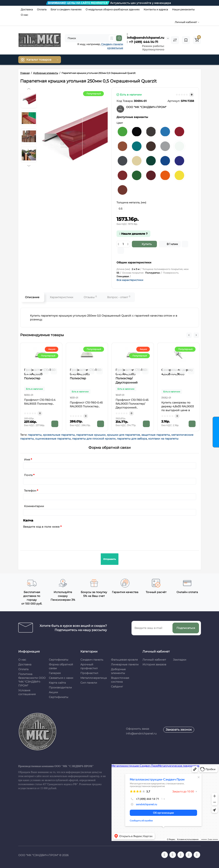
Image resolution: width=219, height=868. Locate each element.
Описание (32, 297)
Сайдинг (117, 686)
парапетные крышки (91, 435)
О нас (24, 15)
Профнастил (89, 673)
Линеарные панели (125, 664)
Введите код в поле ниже (41, 527)
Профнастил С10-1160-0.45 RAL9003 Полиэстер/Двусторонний (132, 376)
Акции (53, 692)
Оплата (42, 9)
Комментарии (34, 506)
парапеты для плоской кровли (94, 439)
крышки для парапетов (123, 435)
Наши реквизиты (183, 9)
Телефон (30, 491)
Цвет (120, 123)
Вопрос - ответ (119, 297)
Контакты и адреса (156, 9)
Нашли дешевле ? (133, 234)
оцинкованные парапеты (53, 439)
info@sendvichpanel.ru (146, 36)
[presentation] (52, 537)
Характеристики (62, 297)
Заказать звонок (179, 730)
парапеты (35, 435)
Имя (27, 460)
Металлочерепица (94, 678)
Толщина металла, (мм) (131, 202)
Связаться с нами (61, 678)
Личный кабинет (154, 660)
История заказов (154, 664)
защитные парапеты (156, 435)
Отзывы (90, 297)
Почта (28, 475)
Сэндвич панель (92, 660)
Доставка (27, 9)
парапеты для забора (132, 439)
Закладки (180, 660)
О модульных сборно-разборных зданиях (113, 9)
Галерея (55, 673)
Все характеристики (130, 280)
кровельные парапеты (59, 435)
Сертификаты (59, 660)
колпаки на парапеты (163, 439)
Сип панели (89, 683)
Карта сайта (57, 683)
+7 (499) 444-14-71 (143, 42)
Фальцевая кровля (124, 660)
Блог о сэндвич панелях (66, 9)
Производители (60, 687)
